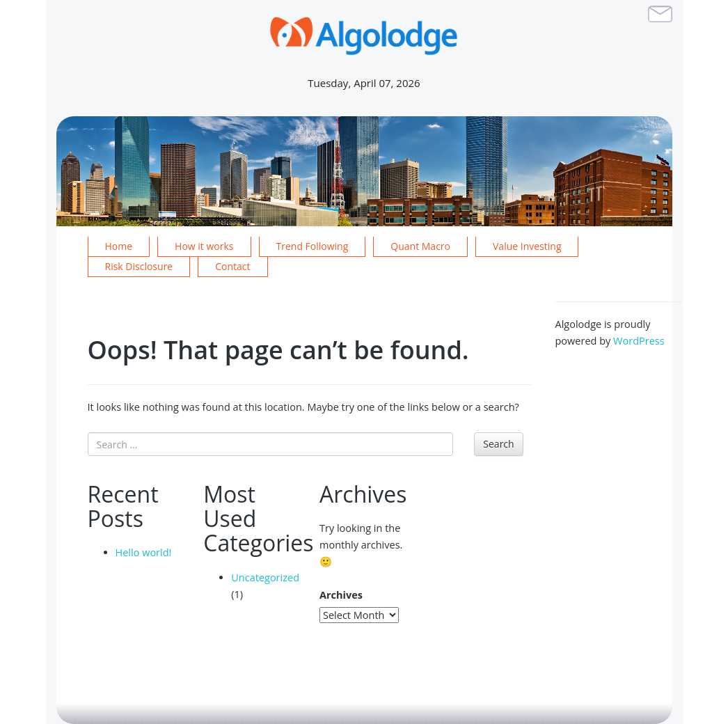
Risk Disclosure (139, 266)
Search (498, 444)
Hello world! (144, 552)
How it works (204, 246)
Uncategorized (265, 577)
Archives (341, 595)
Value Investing (527, 246)
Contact (232, 266)
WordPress (639, 341)
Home (119, 246)
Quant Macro (420, 246)
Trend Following (312, 246)
